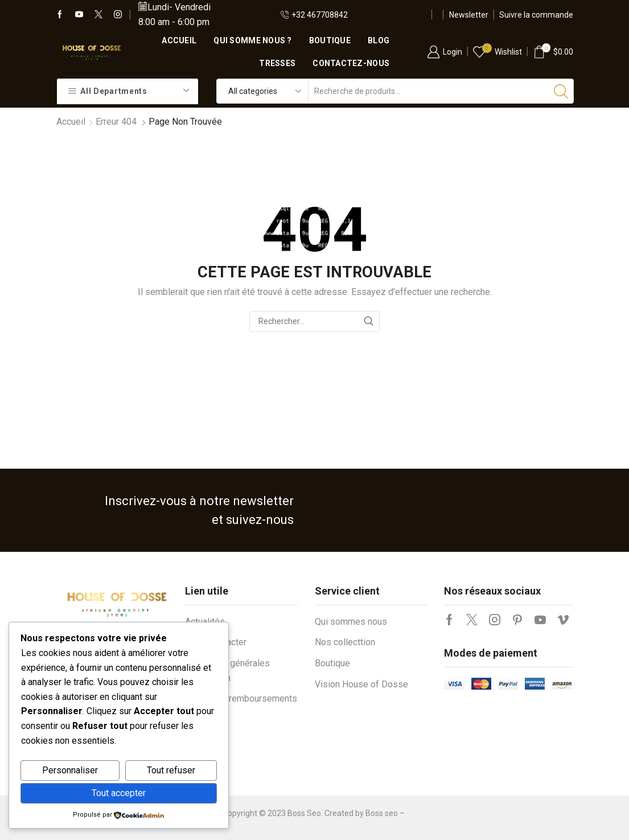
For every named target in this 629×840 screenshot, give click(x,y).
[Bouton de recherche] (561, 91)
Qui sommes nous (351, 622)
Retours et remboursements (241, 698)
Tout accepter (119, 793)
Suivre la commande (536, 15)
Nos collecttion (345, 642)
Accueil (179, 40)
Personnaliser (70, 770)
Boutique (330, 40)
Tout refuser (171, 770)
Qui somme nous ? (252, 40)
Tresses (277, 63)
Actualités (205, 622)
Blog (379, 40)
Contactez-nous (351, 63)
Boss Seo (304, 813)
